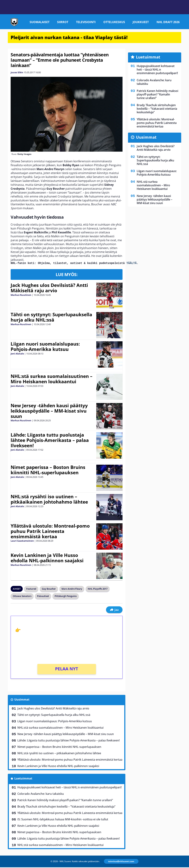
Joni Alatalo (17, 354)
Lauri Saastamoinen (22, 541)
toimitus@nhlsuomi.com (121, 862)
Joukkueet (141, 22)
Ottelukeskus (114, 22)
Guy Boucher (49, 589)
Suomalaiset (40, 22)
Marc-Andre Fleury (72, 589)
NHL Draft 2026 (168, 22)
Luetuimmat (23, 779)
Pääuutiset (43, 597)
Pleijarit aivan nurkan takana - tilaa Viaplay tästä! (69, 37)
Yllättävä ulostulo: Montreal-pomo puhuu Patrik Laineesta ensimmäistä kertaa (50, 532)
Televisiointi (86, 22)
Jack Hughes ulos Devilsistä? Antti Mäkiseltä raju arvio (49, 289)
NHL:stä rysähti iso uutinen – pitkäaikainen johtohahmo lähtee (49, 500)
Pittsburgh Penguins (66, 597)
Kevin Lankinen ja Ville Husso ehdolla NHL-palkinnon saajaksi (47, 559)
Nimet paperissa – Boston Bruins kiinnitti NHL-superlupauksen (48, 471)
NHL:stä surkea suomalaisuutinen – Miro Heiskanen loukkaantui (52, 380)
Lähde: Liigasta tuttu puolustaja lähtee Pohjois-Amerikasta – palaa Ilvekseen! (50, 441)
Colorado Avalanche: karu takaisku (41, 794)
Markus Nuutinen (21, 296)
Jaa (114, 610)
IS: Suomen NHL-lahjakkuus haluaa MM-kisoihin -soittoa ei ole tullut (63, 820)
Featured (31, 589)
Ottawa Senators (22, 597)
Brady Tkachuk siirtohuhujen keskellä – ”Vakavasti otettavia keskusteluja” (66, 807)
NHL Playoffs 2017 (98, 589)
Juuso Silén (17, 72)
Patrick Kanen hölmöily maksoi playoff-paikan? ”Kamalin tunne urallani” (65, 801)
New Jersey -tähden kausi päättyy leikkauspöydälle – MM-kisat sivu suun (49, 412)
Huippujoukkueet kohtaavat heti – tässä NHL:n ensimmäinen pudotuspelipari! (70, 788)
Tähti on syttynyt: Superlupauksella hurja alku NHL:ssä (51, 318)
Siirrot (63, 22)
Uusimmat (22, 700)
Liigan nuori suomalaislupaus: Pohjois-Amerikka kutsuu (45, 347)
